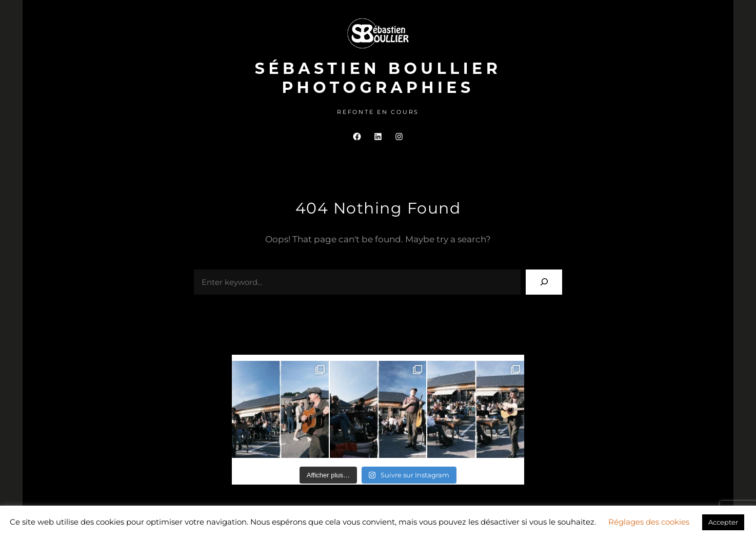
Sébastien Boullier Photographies (378, 78)
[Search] (544, 282)
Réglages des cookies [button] (649, 522)
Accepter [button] (723, 522)
